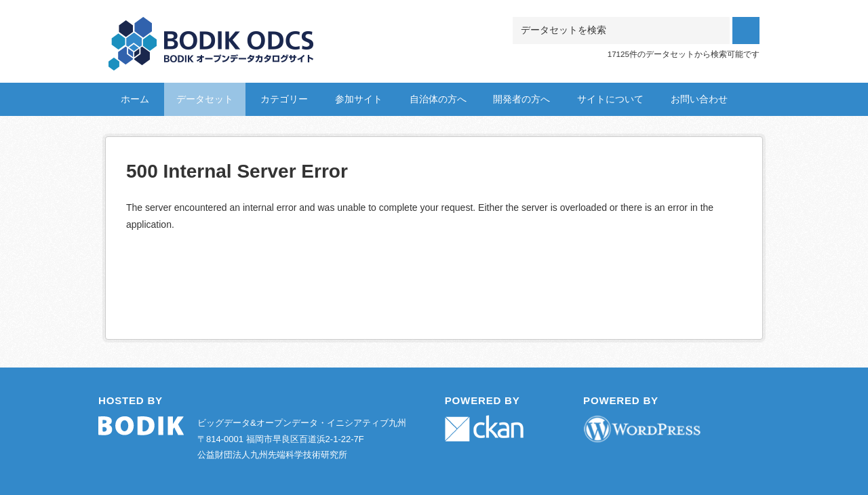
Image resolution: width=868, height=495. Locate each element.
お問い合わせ (699, 99)
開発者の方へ (521, 99)
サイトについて (610, 99)
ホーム (135, 99)
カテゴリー (284, 99)
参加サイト (359, 99)
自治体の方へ (438, 99)
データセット (205, 99)
